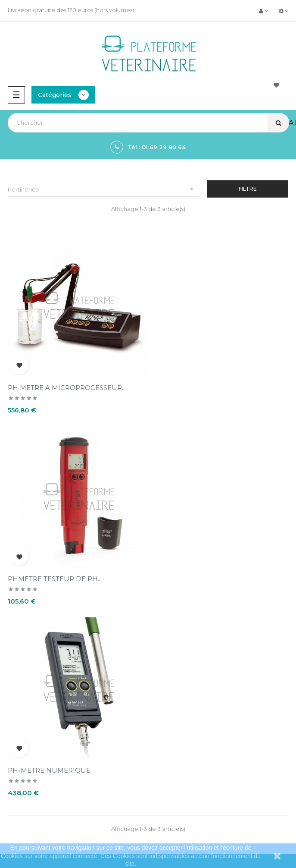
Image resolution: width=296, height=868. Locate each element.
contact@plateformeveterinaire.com (56, 786)
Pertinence (104, 189)
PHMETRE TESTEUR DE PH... (199, 382)
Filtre (248, 189)
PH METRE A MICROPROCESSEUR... (67, 382)
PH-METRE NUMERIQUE (49, 567)
